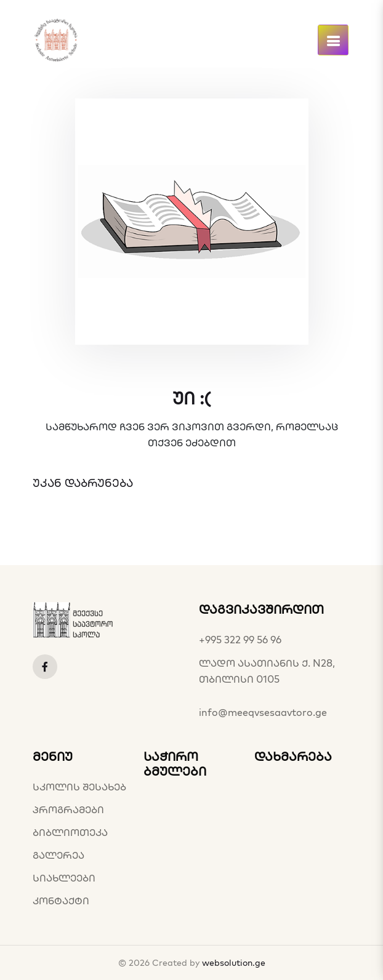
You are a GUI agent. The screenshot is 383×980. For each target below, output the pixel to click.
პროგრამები (68, 809)
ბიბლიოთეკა (70, 832)
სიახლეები (64, 878)
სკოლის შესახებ (79, 787)
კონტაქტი (61, 901)
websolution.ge (234, 963)
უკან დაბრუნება (83, 483)
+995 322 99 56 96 (240, 640)
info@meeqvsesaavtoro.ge (263, 712)
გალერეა (58, 855)
